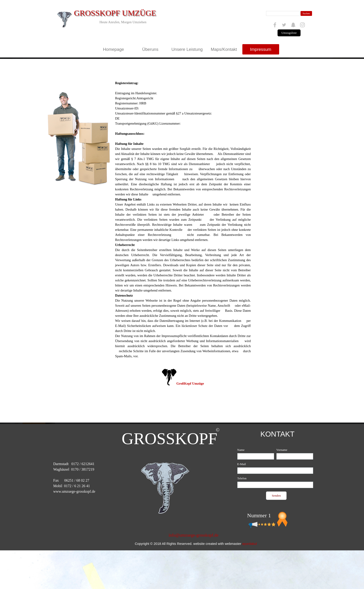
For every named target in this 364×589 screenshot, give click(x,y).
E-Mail (242, 464)
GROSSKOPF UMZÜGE (115, 13)
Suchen (306, 13)
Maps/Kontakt (224, 49)
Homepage (113, 49)
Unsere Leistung (187, 49)
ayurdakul (249, 544)
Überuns (150, 49)
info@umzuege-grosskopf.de (193, 535)
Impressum (261, 49)
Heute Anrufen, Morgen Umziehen (123, 22)
